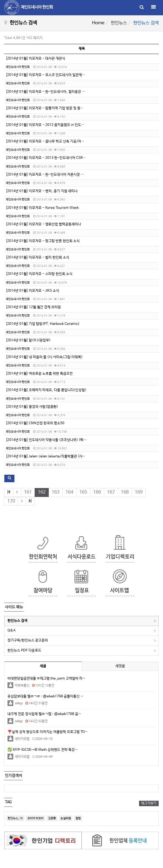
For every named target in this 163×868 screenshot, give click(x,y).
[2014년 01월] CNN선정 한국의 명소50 (35, 423)
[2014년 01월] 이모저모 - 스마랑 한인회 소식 (39, 274)
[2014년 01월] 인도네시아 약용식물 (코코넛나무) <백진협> (48, 440)
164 (69, 492)
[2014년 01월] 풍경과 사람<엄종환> (32, 407)
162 (42, 492)
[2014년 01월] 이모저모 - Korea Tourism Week (42, 208)
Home (98, 23)
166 (97, 492)
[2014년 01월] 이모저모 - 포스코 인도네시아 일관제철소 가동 (51, 75)
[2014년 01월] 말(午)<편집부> (28, 340)
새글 (43, 666)
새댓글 (120, 666)
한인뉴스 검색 (17, 621)
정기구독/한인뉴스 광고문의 (28, 640)
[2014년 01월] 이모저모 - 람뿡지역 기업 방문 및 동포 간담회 (50, 108)
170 (11, 501)
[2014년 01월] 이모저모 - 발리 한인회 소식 (38, 258)
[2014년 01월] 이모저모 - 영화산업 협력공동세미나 (43, 224)
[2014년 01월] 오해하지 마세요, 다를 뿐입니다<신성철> (46, 390)
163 (56, 492)
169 (139, 492)
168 (125, 492)
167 (111, 492)
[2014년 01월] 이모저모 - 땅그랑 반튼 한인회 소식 (43, 241)
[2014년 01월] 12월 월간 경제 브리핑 (33, 307)
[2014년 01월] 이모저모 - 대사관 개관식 (35, 59)
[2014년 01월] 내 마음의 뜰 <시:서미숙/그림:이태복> (44, 357)
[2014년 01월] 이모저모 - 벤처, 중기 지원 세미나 (42, 191)
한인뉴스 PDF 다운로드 (24, 651)
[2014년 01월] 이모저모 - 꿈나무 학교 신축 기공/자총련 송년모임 (53, 141)
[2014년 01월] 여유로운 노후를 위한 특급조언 (39, 374)
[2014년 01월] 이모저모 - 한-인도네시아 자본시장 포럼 (46, 175)
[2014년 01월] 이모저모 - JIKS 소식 (32, 291)
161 (28, 492)
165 (83, 492)
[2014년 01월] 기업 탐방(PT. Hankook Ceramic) (43, 324)
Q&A (12, 631)
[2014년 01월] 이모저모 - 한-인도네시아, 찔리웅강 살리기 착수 (52, 92)
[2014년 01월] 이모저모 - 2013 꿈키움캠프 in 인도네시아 (48, 125)
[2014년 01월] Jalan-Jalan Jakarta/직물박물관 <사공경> (48, 457)
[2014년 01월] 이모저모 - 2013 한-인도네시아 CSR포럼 (47, 158)
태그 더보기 (149, 803)
